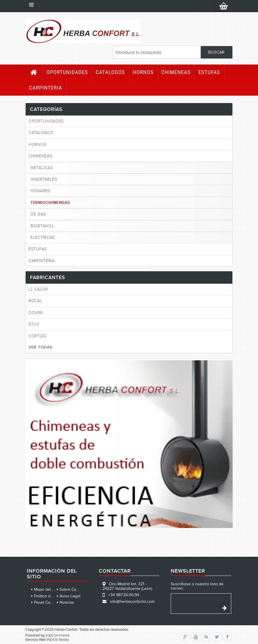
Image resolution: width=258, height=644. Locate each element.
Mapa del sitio (47, 589)
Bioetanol (42, 226)
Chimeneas (176, 72)
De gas (38, 214)
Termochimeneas (50, 202)
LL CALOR (38, 289)
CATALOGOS (110, 72)
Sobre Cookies (73, 589)
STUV (34, 324)
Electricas (43, 237)
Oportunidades (67, 72)
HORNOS (143, 72)
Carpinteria (46, 88)
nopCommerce (57, 635)
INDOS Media (58, 640)
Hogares (40, 191)
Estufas (209, 72)
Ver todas (40, 347)
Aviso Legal (70, 596)
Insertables (44, 179)
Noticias (67, 602)
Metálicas (42, 168)
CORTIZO (38, 336)
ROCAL (35, 301)
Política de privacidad (53, 596)
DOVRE (36, 313)
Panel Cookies (47, 602)
